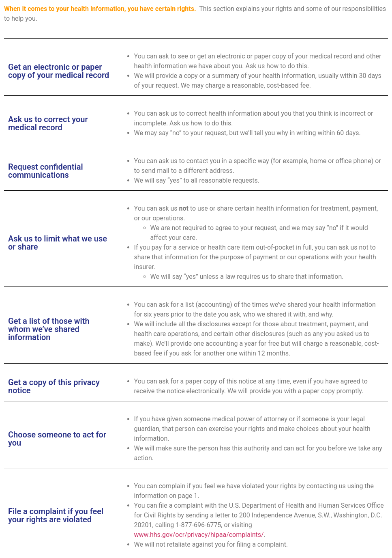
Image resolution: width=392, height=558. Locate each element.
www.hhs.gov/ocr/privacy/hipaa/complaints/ (199, 535)
